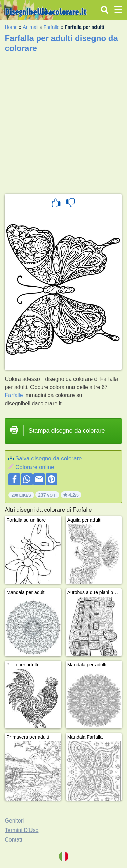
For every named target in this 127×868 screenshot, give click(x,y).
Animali (30, 27)
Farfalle (52, 27)
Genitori (14, 821)
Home (11, 27)
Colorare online (35, 467)
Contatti (14, 840)
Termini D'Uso (22, 830)
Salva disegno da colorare (49, 458)
